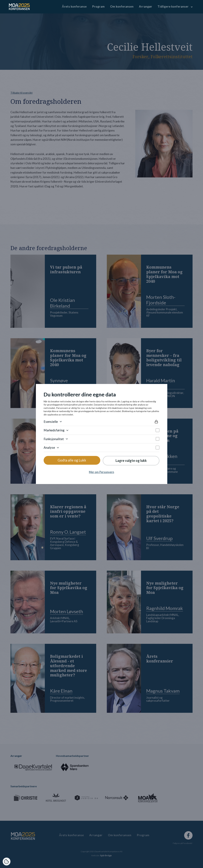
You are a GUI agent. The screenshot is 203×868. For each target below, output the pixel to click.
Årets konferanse (74, 6)
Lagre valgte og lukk (131, 460)
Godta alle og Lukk (72, 460)
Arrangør (146, 6)
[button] (175, 6)
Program (98, 6)
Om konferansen (122, 6)
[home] (19, 7)
